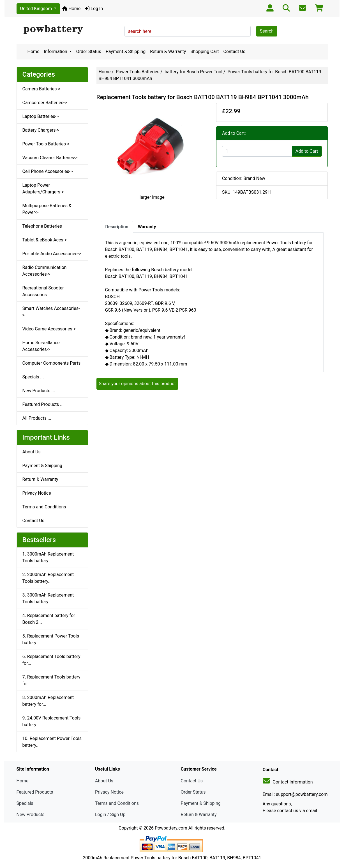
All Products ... (37, 418)
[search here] (188, 31)
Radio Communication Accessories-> (45, 271)
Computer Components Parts (52, 363)
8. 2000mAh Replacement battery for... (48, 701)
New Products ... (39, 391)
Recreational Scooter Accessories (43, 291)
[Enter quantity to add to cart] (257, 151)
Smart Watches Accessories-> (51, 312)
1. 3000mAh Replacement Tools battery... (48, 557)
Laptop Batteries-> (41, 116)
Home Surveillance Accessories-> (41, 346)
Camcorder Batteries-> (45, 103)
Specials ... (33, 377)
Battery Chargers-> (41, 130)
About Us (32, 452)
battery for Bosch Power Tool (193, 72)
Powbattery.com (171, 828)
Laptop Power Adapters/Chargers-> (43, 189)
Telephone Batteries (42, 226)
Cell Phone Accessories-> (48, 171)
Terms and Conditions (44, 507)
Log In (94, 9)
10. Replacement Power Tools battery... (52, 742)
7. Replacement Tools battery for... (51, 680)
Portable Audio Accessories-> (52, 254)
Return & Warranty (168, 52)
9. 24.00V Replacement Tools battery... (52, 721)
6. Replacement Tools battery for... (51, 660)
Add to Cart (307, 151)
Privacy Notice (37, 493)
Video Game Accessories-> (49, 329)
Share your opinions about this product (137, 384)
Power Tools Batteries (138, 72)
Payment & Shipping (126, 52)
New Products (31, 815)
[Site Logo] (69, 30)
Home (71, 9)
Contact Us (235, 52)
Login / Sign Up (110, 815)
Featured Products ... (43, 404)
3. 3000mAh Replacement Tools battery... (48, 598)
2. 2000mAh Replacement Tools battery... (48, 578)
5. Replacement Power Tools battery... (51, 639)
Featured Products (35, 792)
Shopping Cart (205, 52)
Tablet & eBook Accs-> (45, 240)
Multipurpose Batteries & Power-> (47, 209)
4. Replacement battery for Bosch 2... (49, 619)
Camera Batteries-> (41, 89)
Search (267, 31)
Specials (25, 803)
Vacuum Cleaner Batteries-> (50, 158)
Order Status (89, 52)
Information (56, 52)
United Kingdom (37, 9)
